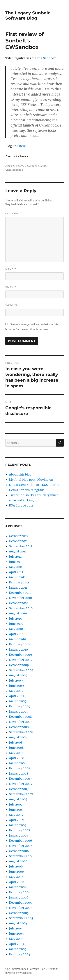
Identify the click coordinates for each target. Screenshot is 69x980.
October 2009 (19, 665)
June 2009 (16, 686)
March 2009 (18, 701)
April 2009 (17, 696)
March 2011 (17, 577)
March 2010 (17, 639)
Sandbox (49, 58)
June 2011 (16, 562)
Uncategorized (14, 170)
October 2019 (19, 536)
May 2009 (16, 691)
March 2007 (18, 825)
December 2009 (21, 655)
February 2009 (20, 706)
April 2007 (16, 820)
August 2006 (18, 861)
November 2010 (20, 598)
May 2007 (16, 815)
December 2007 (20, 779)
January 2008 (19, 773)
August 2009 (18, 675)
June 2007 (16, 810)
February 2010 (19, 644)
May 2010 (16, 629)
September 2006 (21, 856)
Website (12, 305)
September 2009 (21, 670)
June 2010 (16, 624)
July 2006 (16, 866)
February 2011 (19, 582)
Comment (14, 214)
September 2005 (21, 918)
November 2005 (21, 908)
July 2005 (16, 928)
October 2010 (19, 603)
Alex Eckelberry (15, 166)
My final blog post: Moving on (31, 480)
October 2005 (19, 913)
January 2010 (18, 649)
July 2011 (15, 556)
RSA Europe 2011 (21, 505)
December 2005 (20, 903)
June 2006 (16, 872)
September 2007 (21, 794)
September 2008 (21, 732)
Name (11, 269)
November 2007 (21, 784)
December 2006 (21, 841)
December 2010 (20, 593)
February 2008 (20, 768)
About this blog (20, 474)
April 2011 (16, 572)
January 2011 (18, 587)
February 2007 (20, 830)
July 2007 (16, 804)
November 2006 (21, 846)
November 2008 (21, 722)
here (22, 146)
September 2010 (21, 608)
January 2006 (19, 897)
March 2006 (18, 887)
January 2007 (19, 835)
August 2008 (18, 737)
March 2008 (18, 763)
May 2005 (16, 939)
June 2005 (16, 934)
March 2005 (18, 949)
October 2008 (19, 727)
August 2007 (18, 799)
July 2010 (16, 618)
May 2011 (16, 567)
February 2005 (20, 954)
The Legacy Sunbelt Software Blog (28, 15)
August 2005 (18, 923)
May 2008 (16, 753)
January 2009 (19, 711)
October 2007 (19, 789)
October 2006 (19, 851)
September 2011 (21, 546)
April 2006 (17, 882)
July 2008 (16, 742)
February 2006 (20, 892)
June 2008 (16, 748)
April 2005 (17, 944)
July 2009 (16, 680)
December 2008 (20, 717)
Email (11, 287)
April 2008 (17, 758)
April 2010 (16, 634)
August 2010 (18, 613)
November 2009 (21, 660)
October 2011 (18, 541)
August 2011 (18, 551)
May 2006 (16, 877)
